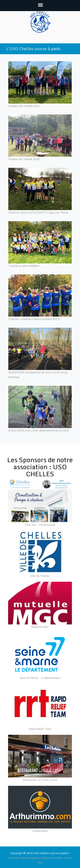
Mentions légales (19, 858)
